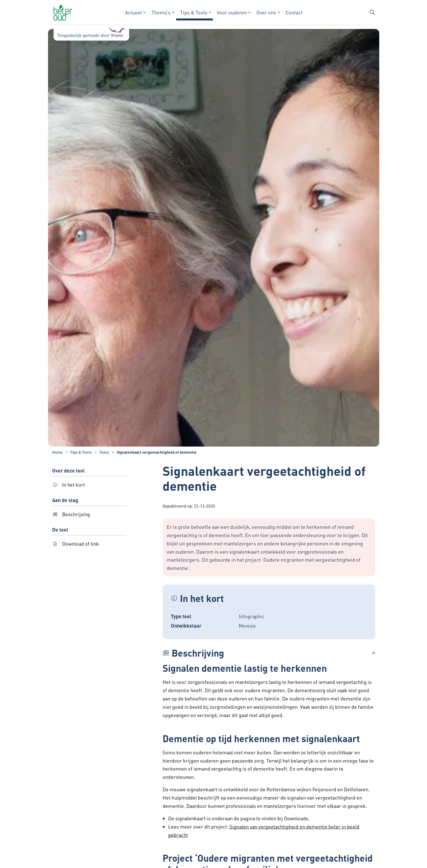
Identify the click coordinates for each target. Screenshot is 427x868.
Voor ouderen (232, 12)
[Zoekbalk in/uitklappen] (372, 12)
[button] (269, 653)
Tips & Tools (193, 12)
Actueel (133, 12)
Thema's (161, 12)
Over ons (266, 12)
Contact (294, 12)
